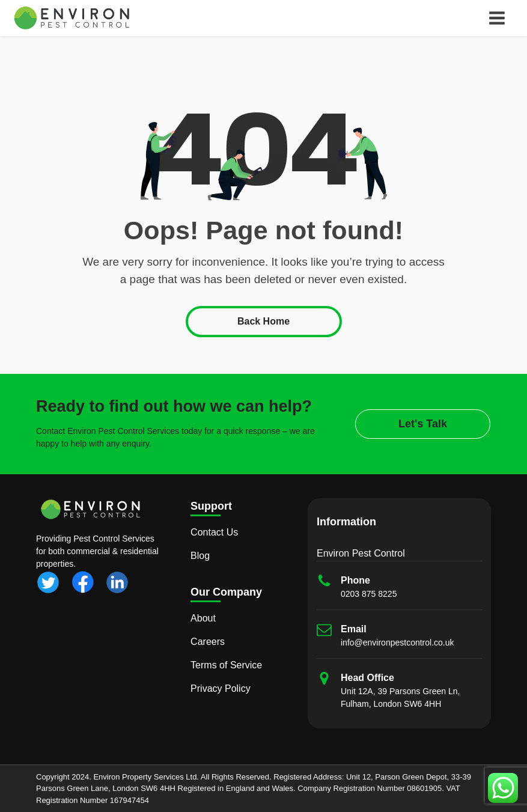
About (203, 618)
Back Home (263, 321)
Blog (200, 556)
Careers (208, 642)
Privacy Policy (221, 688)
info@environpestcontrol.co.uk (398, 643)
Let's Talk (423, 424)
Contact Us (214, 532)
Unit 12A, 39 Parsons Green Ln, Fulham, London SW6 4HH (400, 698)
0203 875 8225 (369, 594)
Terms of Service (226, 665)
